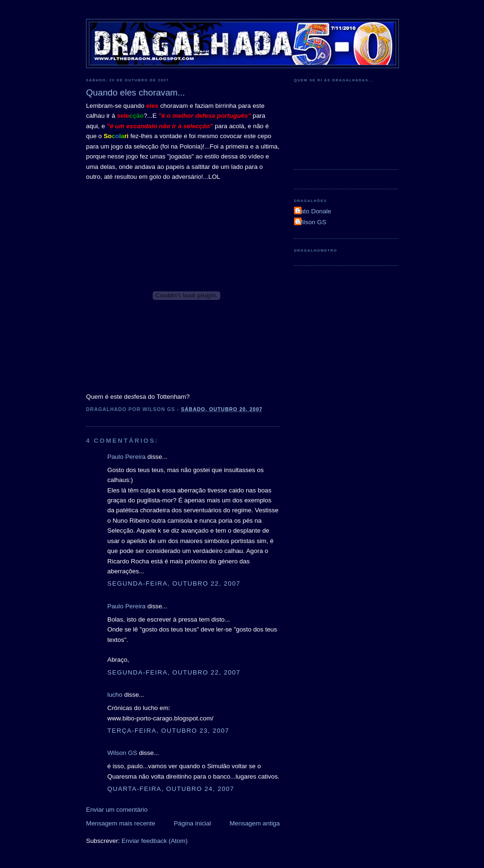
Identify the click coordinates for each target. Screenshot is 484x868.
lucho (115, 695)
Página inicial (193, 823)
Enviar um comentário (117, 810)
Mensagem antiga (255, 823)
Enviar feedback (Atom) (155, 841)
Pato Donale (314, 211)
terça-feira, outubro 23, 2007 (168, 731)
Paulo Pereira (126, 457)
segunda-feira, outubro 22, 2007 (174, 583)
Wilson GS (122, 753)
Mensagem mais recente (121, 823)
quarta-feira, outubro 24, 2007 (171, 789)
